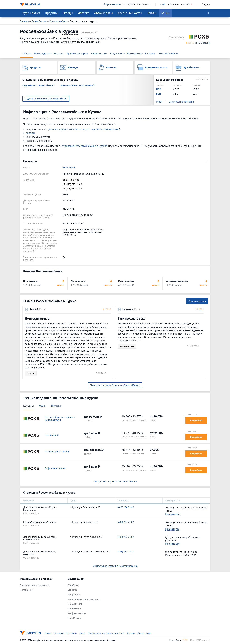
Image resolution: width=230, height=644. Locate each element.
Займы (152, 13)
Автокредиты (103, 13)
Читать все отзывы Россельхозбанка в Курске (115, 385)
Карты (42, 406)
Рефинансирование (55, 468)
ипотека (53, 129)
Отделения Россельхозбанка (39, 86)
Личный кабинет (169, 54)
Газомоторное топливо (57, 452)
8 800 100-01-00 (126, 507)
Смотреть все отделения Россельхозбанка (115, 566)
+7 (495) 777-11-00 (72, 184)
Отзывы (150, 54)
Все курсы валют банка (181, 102)
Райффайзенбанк (77, 613)
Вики (82, 633)
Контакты (72, 633)
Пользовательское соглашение (106, 633)
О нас (48, 633)
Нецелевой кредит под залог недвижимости (60, 419)
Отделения (117, 54)
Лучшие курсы (112, 4)
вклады (30, 133)
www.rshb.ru (69, 168)
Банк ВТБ (73, 590)
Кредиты (51, 13)
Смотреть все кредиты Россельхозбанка (115, 481)
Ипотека (84, 13)
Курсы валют (31, 13)
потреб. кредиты (92, 129)
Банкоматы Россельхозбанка (78, 86)
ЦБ (163, 5)
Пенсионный (52, 435)
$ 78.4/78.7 (129, 4)
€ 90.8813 (186, 4)
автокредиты (111, 129)
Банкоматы (134, 54)
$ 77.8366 (173, 4)
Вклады (68, 13)
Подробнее (196, 420)
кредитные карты (70, 129)
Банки (165, 13)
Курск (159, 102)
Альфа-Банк (74, 595)
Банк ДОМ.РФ (75, 604)
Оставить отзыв (197, 301)
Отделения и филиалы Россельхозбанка (46, 99)
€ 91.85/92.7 (144, 4)
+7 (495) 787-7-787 (72, 189)
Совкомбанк (74, 609)
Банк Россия (74, 618)
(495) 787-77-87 (126, 522)
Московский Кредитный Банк (83, 599)
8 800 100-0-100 (71, 180)
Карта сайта (144, 633)
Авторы (131, 633)
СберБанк (73, 585)
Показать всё (172, 514)
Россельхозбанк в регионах (35, 585)
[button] (115, 161)
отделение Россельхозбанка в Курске (85, 146)
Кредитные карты (130, 13)
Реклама (59, 633)
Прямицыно (26, 590)
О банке (26, 54)
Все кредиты (42, 54)
